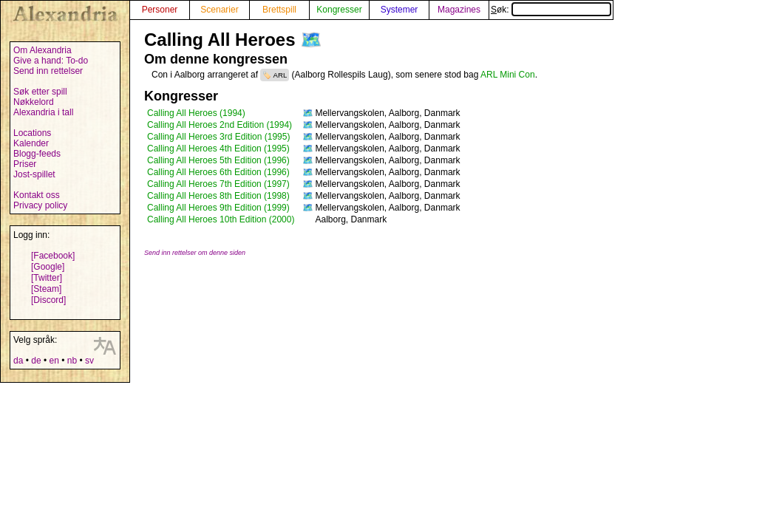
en (54, 361)
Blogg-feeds (37, 154)
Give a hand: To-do (51, 61)
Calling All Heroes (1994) (196, 113)
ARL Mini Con (508, 75)
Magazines (459, 10)
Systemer (399, 10)
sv (89, 361)
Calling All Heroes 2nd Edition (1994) (220, 125)
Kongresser (339, 10)
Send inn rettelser (48, 71)
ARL (280, 75)
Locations (32, 133)
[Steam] (46, 289)
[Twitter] (47, 278)
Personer (160, 10)
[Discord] (48, 300)
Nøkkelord (34, 102)
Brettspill (279, 10)
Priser (25, 164)
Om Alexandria (42, 50)
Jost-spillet (34, 174)
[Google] (48, 267)
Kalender (31, 143)
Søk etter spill (40, 92)
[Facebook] (53, 256)
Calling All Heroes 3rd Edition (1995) (218, 137)
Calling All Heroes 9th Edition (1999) (218, 208)
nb (72, 361)
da (18, 361)
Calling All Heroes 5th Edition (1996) (218, 160)
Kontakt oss (37, 195)
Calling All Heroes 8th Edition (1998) (218, 196)
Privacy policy (40, 205)
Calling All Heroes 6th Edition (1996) (218, 172)
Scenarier (219, 10)
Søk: (551, 10)
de (36, 361)
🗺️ (311, 40)
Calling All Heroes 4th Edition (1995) (218, 149)
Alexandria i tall (43, 112)
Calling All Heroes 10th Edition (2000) (221, 219)
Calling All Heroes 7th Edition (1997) (218, 184)
